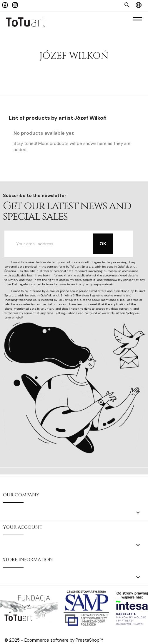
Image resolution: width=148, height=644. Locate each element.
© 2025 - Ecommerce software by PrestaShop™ (54, 640)
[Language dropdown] (139, 6)
